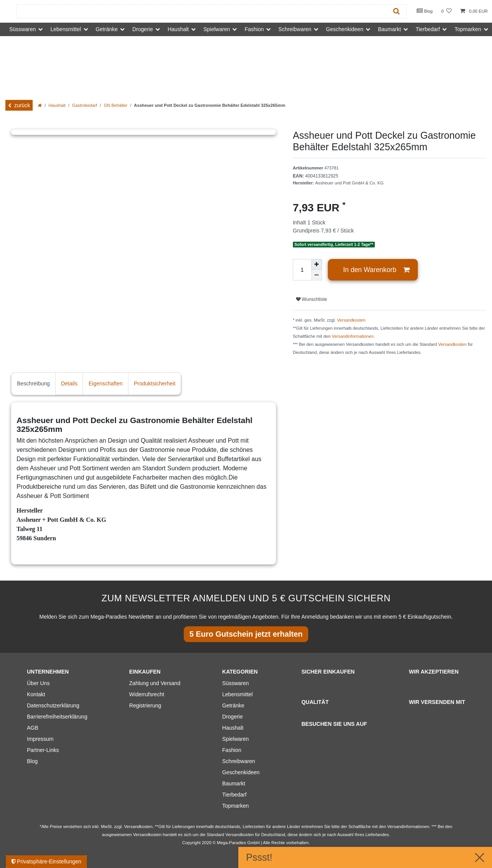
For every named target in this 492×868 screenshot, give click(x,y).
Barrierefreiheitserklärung (57, 717)
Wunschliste (312, 299)
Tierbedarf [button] (428, 29)
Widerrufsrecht (147, 694)
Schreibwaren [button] (295, 29)
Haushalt (57, 105)
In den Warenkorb (376, 270)
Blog (425, 11)
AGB (33, 728)
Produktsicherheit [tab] (155, 383)
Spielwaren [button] (217, 29)
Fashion (232, 750)
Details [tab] (69, 383)
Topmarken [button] (468, 29)
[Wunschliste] (446, 11)
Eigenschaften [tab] (106, 383)
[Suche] (396, 11)
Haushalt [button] (178, 29)
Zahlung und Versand (155, 683)
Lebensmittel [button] (66, 29)
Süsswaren (235, 683)
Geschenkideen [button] (345, 29)
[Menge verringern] (317, 275)
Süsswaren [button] (22, 29)
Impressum (40, 739)
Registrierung (145, 705)
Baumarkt (234, 783)
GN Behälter (116, 105)
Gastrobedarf (85, 105)
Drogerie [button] (143, 29)
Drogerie (233, 717)
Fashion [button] (254, 29)
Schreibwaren (239, 761)
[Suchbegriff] (202, 11)
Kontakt (36, 694)
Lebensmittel (237, 694)
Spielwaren (235, 739)
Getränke (233, 705)
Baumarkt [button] (389, 29)
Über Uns (38, 683)
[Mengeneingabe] (302, 270)
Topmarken (235, 806)
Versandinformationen (353, 336)
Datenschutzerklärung (53, 705)
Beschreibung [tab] (33, 383)
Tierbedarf (234, 795)
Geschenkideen (241, 772)
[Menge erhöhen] (317, 264)
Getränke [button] (107, 29)
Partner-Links (43, 750)
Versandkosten (351, 320)
